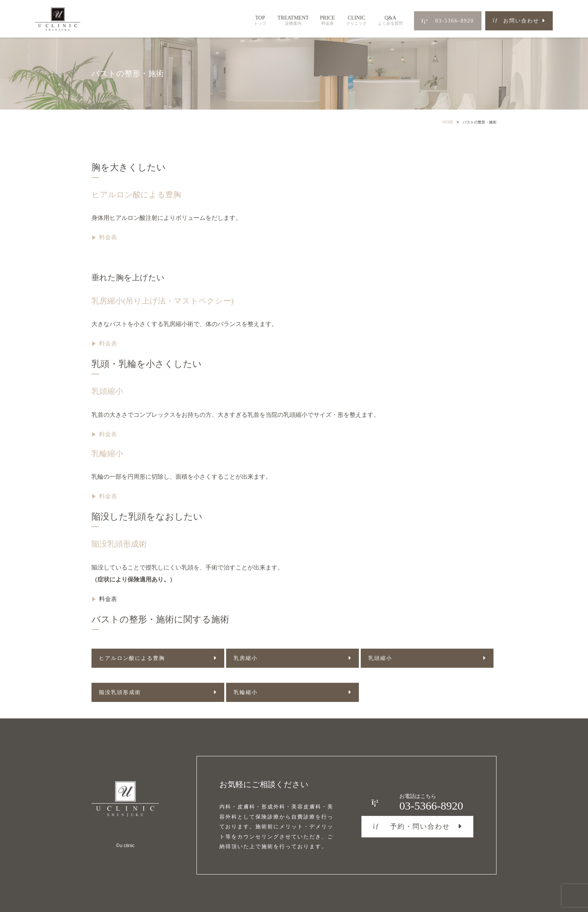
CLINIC (356, 20)
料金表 (108, 237)
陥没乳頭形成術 (119, 544)
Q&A (390, 20)
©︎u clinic (125, 845)
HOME (448, 122)
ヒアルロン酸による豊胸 (136, 195)
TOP (260, 20)
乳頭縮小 (107, 391)
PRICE (327, 20)
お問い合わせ (516, 21)
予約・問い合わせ (411, 826)
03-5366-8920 (448, 21)
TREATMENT (293, 20)
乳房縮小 (246, 658)
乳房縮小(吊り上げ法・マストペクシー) (163, 301)
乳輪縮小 (107, 454)
